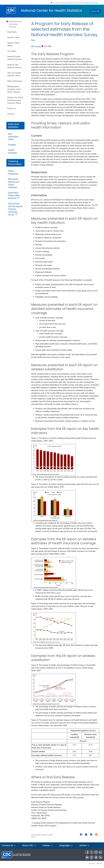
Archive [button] (84, 845)
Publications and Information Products (15, 24)
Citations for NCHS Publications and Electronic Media (15, 100)
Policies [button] (48, 845)
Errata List (12, 108)
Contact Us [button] (9, 845)
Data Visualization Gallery (13, 136)
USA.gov (99, 864)
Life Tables (12, 51)
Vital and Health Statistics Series (14, 74)
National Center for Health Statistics (51, 10)
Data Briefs (12, 32)
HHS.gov (92, 864)
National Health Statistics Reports (15, 58)
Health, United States (13, 44)
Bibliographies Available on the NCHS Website (14, 89)
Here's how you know (92, 3)
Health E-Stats (13, 37)
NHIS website (78, 797)
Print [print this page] (33, 40)
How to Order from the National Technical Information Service (15, 209)
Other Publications (15, 81)
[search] (95, 11)
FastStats (12, 145)
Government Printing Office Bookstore (14, 195)
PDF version (37, 46)
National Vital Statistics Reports (15, 66)
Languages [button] (66, 845)
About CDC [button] (29, 845)
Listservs (11, 114)
